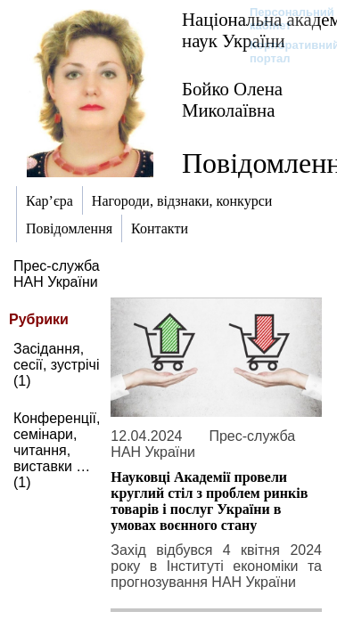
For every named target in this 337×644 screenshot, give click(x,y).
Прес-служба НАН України (57, 274)
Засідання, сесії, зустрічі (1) (56, 365)
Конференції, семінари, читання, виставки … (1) (57, 450)
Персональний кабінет (283, 19)
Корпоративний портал (283, 52)
